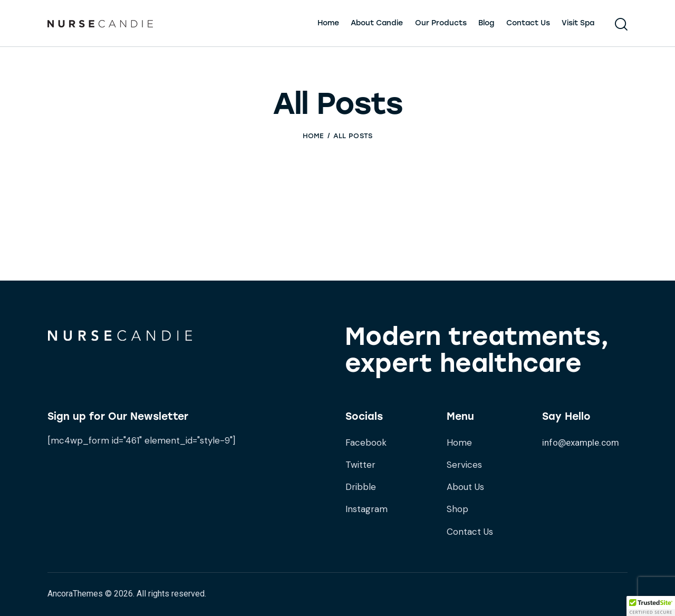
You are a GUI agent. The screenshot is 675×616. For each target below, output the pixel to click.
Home (314, 136)
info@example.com (581, 442)
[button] (651, 606)
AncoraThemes (75, 594)
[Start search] (621, 25)
